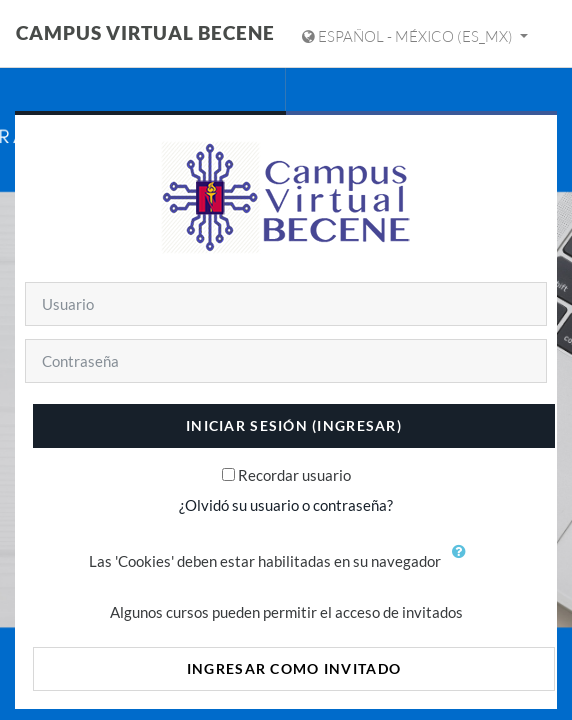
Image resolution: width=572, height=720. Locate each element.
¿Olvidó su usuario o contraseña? (286, 505)
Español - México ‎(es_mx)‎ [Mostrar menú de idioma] (409, 36)
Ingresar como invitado (294, 668)
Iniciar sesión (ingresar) (294, 425)
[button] (464, 563)
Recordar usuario (294, 475)
